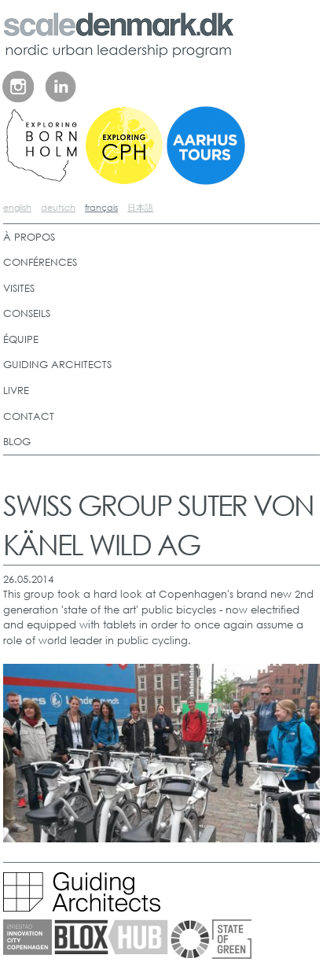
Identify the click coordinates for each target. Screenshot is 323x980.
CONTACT (29, 416)
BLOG (17, 442)
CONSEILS (27, 313)
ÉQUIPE (21, 339)
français (101, 208)
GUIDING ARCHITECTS (57, 365)
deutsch (58, 208)
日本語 (140, 208)
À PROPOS (29, 237)
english (17, 208)
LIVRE (16, 391)
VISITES (19, 288)
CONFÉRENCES (40, 262)
